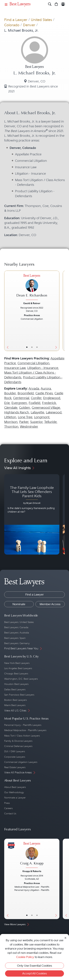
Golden (25, 408)
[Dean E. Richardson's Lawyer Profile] (32, 287)
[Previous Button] (7, 311)
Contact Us (10, 813)
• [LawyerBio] (32, 347)
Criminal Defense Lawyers (18, 746)
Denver (29, 25)
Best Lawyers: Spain (15, 638)
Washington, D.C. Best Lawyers (21, 679)
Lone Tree (25, 417)
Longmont (42, 417)
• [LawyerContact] (37, 347)
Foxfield (34, 403)
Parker (24, 422)
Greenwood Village (46, 408)
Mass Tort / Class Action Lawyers (22, 736)
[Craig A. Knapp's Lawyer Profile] (32, 855)
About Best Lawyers (15, 787)
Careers (8, 808)
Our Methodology (14, 792)
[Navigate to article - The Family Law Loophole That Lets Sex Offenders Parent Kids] (32, 514)
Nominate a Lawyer (15, 798)
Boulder (10, 393)
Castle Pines (44, 393)
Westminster (29, 427)
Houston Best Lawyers (16, 684)
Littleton (10, 417)
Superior (36, 422)
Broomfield (26, 393)
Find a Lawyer (16, 20)
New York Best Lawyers (17, 663)
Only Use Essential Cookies (34, 966)
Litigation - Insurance (43, 368)
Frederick (49, 403)
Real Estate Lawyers (15, 767)
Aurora (46, 388)
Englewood (52, 398)
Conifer (36, 398)
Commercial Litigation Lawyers (21, 762)
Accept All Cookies (34, 973)
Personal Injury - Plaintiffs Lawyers (23, 725)
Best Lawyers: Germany (17, 643)
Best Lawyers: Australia (17, 633)
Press (7, 803)
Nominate (19, 604)
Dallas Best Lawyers (15, 689)
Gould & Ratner (32, 303)
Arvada (34, 388)
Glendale (11, 408)
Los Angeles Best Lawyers (18, 668)
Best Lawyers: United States (19, 622)
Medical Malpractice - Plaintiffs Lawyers (25, 730)
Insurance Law (15, 368)
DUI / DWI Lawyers (15, 751)
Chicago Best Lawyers (16, 674)
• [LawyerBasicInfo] (27, 347)
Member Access (50, 604)
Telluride (50, 422)
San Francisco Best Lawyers (19, 695)
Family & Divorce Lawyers (18, 741)
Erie (7, 403)
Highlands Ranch (17, 412)
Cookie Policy (25, 957)
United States (41, 20)
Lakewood (54, 412)
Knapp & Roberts (32, 871)
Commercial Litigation (33, 363)
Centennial (21, 398)
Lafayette (37, 412)
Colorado (12, 25)
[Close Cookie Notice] (65, 938)
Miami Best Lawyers (15, 705)
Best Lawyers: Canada (16, 627)
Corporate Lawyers (15, 757)
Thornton (11, 427)
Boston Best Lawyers (16, 700)
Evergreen (19, 403)
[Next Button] (57, 311)
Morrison (11, 422)
